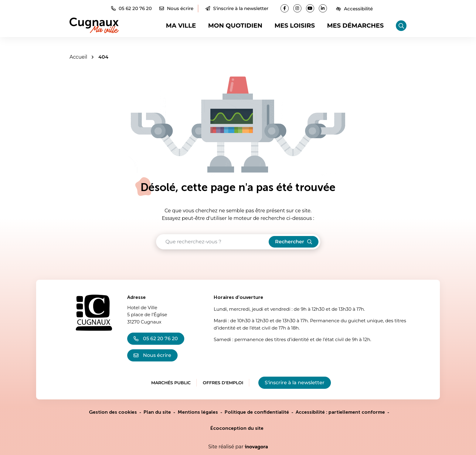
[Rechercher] (401, 26)
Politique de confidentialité (257, 412)
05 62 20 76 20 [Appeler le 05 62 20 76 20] (156, 339)
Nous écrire (152, 355)
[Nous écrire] (176, 8)
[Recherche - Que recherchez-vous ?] (213, 242)
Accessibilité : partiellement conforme (340, 412)
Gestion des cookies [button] (113, 412)
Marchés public (171, 383)
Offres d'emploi (223, 383)
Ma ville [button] (181, 26)
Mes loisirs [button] (295, 26)
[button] (131, 8)
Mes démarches (355, 26)
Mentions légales (198, 412)
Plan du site (157, 412)
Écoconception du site (237, 428)
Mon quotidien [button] (235, 26)
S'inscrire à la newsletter (237, 8)
